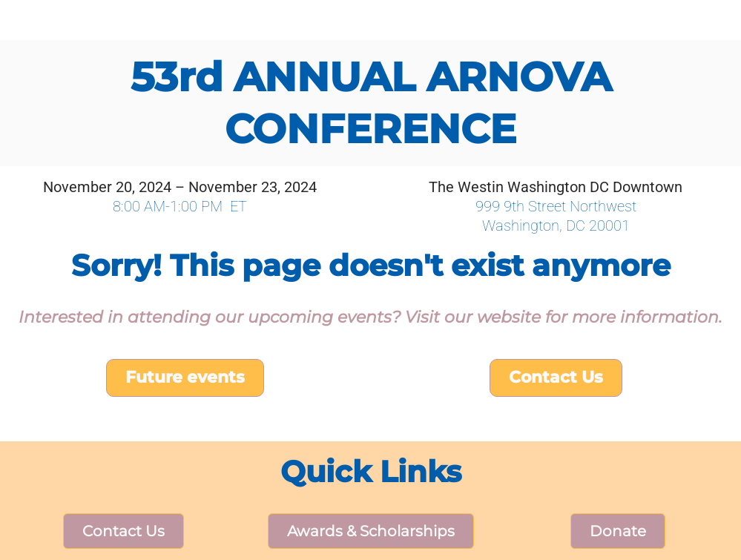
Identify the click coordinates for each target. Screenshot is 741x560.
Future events (185, 377)
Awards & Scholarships (371, 531)
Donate (618, 531)
